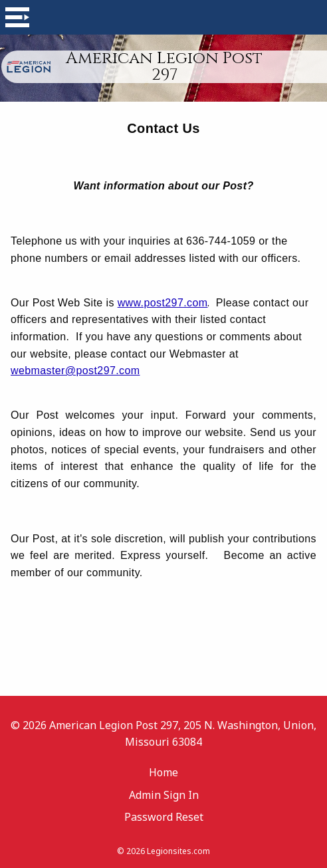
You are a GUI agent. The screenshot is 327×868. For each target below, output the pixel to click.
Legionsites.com (178, 851)
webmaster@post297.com (75, 371)
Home (163, 772)
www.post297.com (163, 303)
